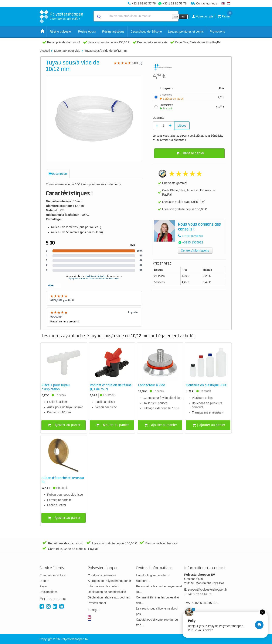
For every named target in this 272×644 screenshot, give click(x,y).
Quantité (159, 118)
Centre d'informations (195, 250)
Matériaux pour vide (67, 51)
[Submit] (99, 16)
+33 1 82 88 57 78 (144, 3)
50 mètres (166, 107)
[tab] (58, 174)
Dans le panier (190, 153)
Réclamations (49, 592)
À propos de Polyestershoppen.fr (109, 581)
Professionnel (97, 603)
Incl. (183, 17)
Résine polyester (61, 31)
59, (220, 107)
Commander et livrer (53, 575)
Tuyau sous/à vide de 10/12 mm (106, 51)
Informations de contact (103, 586)
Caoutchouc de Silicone (146, 31)
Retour (44, 581)
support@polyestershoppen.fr (207, 590)
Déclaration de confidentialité (107, 592)
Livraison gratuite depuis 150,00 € (109, 42)
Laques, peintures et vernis (186, 31)
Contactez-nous (204, 3)
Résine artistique (113, 31)
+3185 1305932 (193, 242)
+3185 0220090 (192, 236)
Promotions (217, 31)
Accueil (45, 51)
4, (221, 97)
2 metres (171, 97)
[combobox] (136, 16)
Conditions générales (102, 575)
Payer (43, 586)
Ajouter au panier (64, 425)
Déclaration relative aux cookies (109, 597)
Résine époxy (87, 31)
